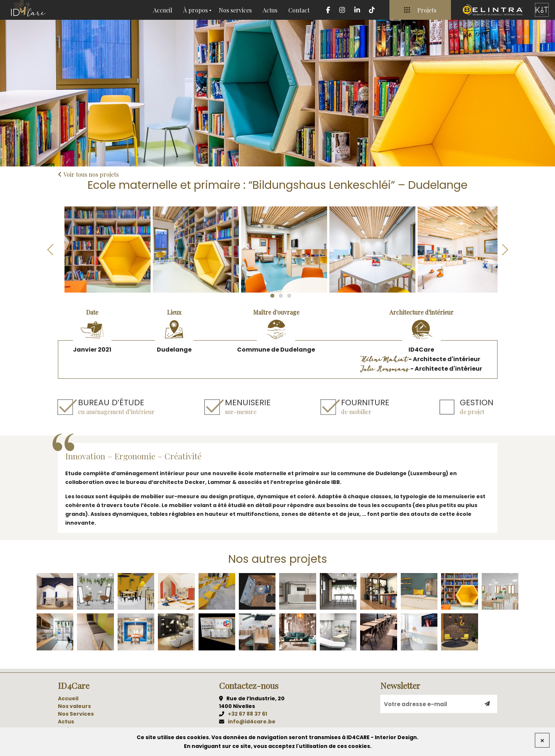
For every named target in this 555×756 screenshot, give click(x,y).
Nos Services (76, 714)
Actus (270, 10)
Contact (299, 10)
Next (505, 250)
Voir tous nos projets (88, 174)
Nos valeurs (74, 706)
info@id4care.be (252, 722)
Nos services (235, 10)
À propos (195, 10)
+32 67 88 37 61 (247, 714)
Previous (51, 250)
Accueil (163, 10)
